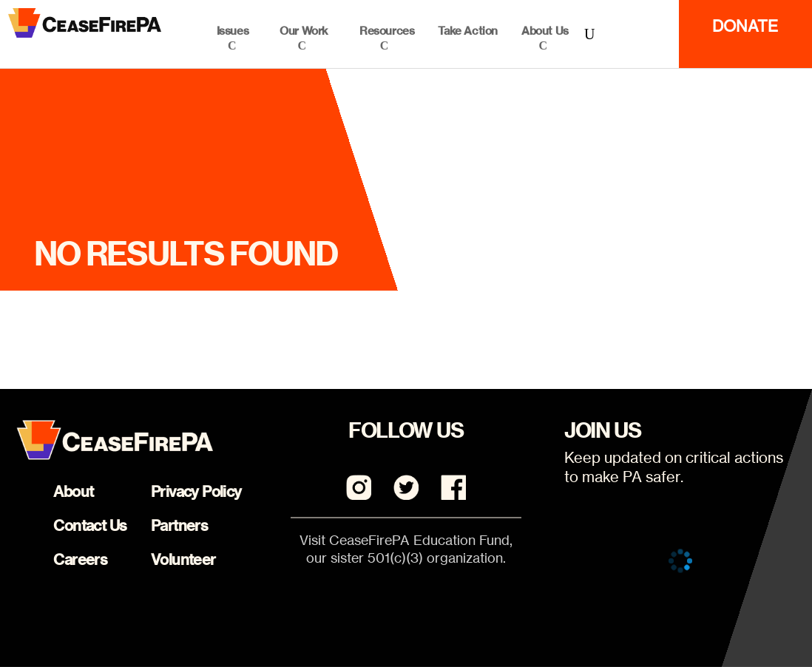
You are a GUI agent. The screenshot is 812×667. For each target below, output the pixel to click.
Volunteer (183, 559)
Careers (80, 559)
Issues (233, 31)
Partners (179, 525)
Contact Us (90, 525)
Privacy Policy (196, 491)
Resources (387, 31)
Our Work (304, 31)
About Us (545, 31)
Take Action (468, 31)
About (73, 491)
